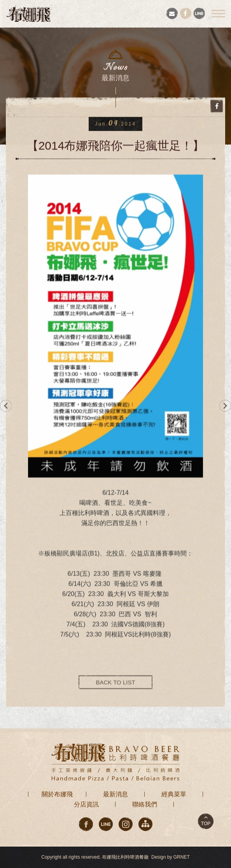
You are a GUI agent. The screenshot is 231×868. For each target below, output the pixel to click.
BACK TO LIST (115, 688)
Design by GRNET (171, 857)
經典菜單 (174, 794)
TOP (206, 824)
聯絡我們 (145, 804)
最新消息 (115, 794)
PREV (6, 406)
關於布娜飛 (57, 794)
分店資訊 (86, 804)
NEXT (225, 406)
